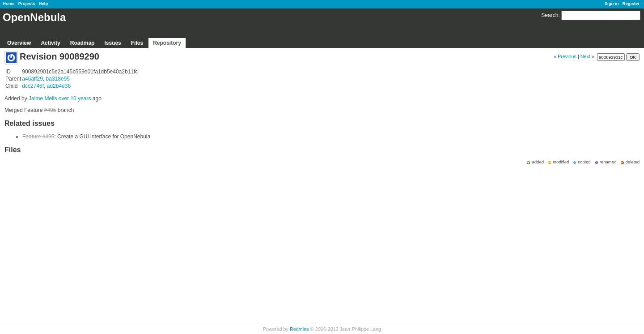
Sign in (612, 3)
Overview (19, 43)
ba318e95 (58, 79)
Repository (167, 43)
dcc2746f (33, 86)
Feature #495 (38, 137)
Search (550, 15)
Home (9, 3)
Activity (50, 43)
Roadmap (83, 43)
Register (631, 3)
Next (585, 56)
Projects (27, 3)
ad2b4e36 (59, 86)
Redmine (299, 329)
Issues (112, 43)
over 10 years (75, 98)
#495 (50, 110)
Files (137, 43)
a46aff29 (32, 79)
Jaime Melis (43, 98)
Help (44, 3)
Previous (567, 56)
